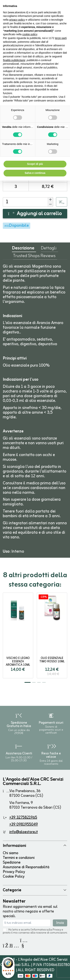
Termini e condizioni (19, 858)
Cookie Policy (14, 877)
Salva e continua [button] (35, 173)
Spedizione (12, 863)
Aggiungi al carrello (35, 214)
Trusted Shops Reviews (34, 257)
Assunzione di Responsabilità (26, 867)
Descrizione (23, 249)
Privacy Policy (14, 872)
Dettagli (49, 249)
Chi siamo (11, 853)
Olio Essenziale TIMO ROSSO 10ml (52, 660)
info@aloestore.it (24, 832)
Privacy (57, 930)
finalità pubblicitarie (14, 60)
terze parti (61, 38)
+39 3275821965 (23, 818)
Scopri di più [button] (35, 164)
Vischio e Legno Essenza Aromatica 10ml (18, 662)
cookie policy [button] (30, 34)
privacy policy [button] (17, 20)
